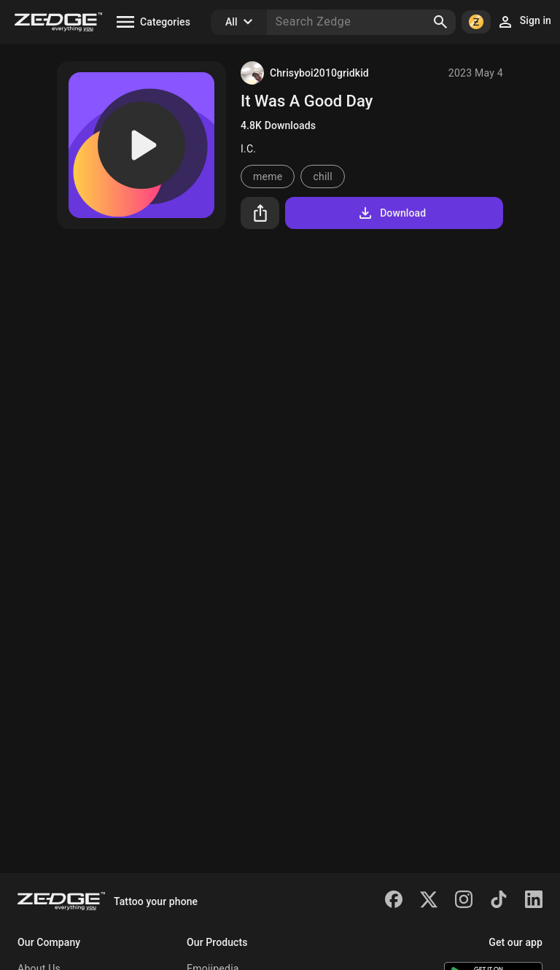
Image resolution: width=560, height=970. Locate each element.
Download (391, 213)
